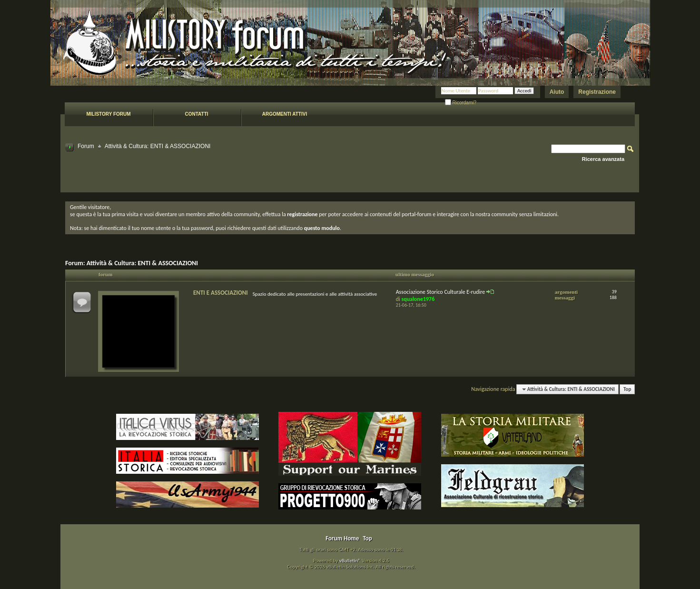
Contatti (196, 114)
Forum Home (342, 538)
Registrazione (597, 92)
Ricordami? (461, 103)
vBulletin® (350, 561)
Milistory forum (108, 114)
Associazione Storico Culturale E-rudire (441, 292)
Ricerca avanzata (603, 159)
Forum (86, 146)
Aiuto (557, 92)
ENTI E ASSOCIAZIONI (221, 293)
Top (627, 389)
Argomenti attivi (285, 114)
